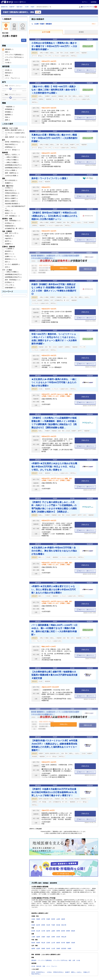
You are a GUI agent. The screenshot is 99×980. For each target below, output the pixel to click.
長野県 (58, 931)
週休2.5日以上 (10, 190)
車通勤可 (9, 183)
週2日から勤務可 (11, 198)
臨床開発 (9, 115)
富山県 (38, 931)
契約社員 (9, 73)
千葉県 (53, 925)
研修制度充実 (10, 226)
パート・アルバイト (12, 78)
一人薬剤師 (9, 249)
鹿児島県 (64, 949)
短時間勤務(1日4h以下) (13, 165)
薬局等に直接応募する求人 (14, 130)
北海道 (33, 919)
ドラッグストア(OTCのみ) (14, 57)
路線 (14, 27)
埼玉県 (48, 925)
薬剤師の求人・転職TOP (8, 7)
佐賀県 (38, 949)
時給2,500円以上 (11, 144)
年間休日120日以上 (12, 193)
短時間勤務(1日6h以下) (13, 168)
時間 (23, 27)
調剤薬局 (9, 49)
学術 (7, 117)
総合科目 (9, 251)
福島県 (63, 919)
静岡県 (68, 931)
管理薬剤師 (9, 109)
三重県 (33, 937)
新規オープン (10, 213)
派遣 (7, 75)
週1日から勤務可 (11, 196)
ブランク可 (9, 285)
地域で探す (20, 7)
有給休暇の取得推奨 (12, 204)
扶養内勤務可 (10, 288)
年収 (13, 86)
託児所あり (9, 223)
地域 (6, 27)
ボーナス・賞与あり (12, 150)
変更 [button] (24, 40)
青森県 (38, 919)
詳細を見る (85, 64)
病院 (7, 52)
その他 (8, 63)
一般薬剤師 (10, 107)
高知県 (73, 943)
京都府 (43, 937)
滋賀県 (38, 937)
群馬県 (43, 925)
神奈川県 (64, 925)
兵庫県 (53, 937)
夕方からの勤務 (11, 170)
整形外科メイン (11, 259)
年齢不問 (9, 239)
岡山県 (43, 943)
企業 (7, 60)
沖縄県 (69, 949)
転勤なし (9, 210)
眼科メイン (9, 254)
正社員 (8, 70)
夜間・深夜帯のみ (12, 173)
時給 (13, 94)
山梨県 (53, 931)
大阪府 (48, 937)
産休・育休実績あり (13, 221)
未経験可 (9, 244)
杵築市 (33, 7)
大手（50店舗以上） (12, 216)
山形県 (58, 919)
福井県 (48, 931)
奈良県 (58, 937)
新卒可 (8, 241)
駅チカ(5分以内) (11, 180)
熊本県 (48, 949)
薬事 (7, 120)
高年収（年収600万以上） (14, 142)
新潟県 (33, 931)
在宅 (7, 267)
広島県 (48, 943)
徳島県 (58, 943)
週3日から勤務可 (11, 201)
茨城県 (33, 925)
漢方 (7, 262)
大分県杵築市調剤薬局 (42, 24)
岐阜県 (63, 931)
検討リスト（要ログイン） (87, 70)
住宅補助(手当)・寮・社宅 (14, 228)
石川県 (43, 931)
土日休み (9, 188)
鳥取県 (33, 943)
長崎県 (43, 949)
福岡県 (33, 949)
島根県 (38, 943)
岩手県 (43, 919)
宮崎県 (58, 949)
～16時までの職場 (12, 157)
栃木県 (38, 925)
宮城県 (48, 919)
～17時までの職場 (12, 160)
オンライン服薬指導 (12, 264)
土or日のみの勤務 (11, 176)
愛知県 (73, 931)
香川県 (63, 943)
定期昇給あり (10, 147)
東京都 (58, 925)
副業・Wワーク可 (11, 233)
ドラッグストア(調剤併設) (14, 55)
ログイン (85, 2)
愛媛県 (68, 943)
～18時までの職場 (12, 162)
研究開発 (9, 112)
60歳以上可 (9, 236)
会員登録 (94, 2)
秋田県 (53, 919)
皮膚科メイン (10, 256)
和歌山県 (64, 937)
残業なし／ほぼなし (12, 154)
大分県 (27, 7)
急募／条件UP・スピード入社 (15, 137)
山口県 (53, 943)
